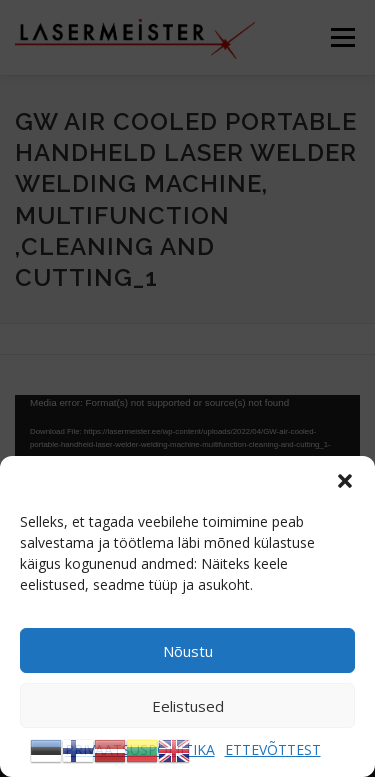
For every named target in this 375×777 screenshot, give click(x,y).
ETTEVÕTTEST (273, 749)
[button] (345, 481)
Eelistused (188, 706)
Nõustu (188, 651)
